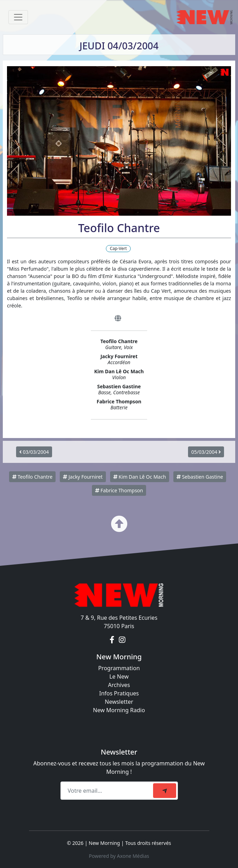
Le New (119, 676)
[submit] (165, 791)
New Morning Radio (119, 710)
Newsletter (119, 702)
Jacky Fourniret (83, 477)
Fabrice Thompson (119, 490)
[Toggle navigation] (18, 17)
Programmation (119, 668)
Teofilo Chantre (32, 477)
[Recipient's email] (108, 791)
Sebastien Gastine (200, 477)
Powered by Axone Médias (119, 856)
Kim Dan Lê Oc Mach (140, 477)
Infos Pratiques (119, 693)
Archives (119, 685)
